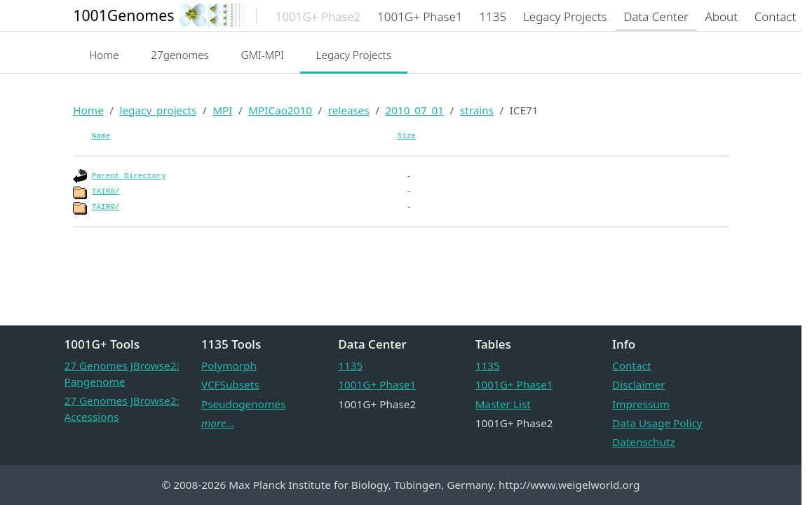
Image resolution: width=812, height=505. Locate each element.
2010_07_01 (414, 110)
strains (477, 110)
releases (349, 110)
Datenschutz (644, 442)
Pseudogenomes (243, 404)
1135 (350, 365)
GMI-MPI (263, 55)
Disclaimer (639, 384)
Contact (631, 365)
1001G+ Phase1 (377, 384)
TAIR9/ (106, 207)
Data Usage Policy (657, 423)
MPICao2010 (280, 110)
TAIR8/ (106, 191)
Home (104, 55)
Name (101, 136)
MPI (222, 110)
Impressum (641, 404)
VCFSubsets (230, 384)
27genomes (180, 55)
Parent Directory (129, 176)
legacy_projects (158, 110)
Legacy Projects (354, 55)
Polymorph (229, 365)
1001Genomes (123, 15)
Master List (503, 404)
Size (407, 136)
